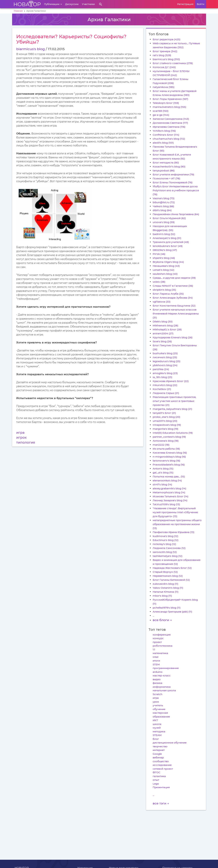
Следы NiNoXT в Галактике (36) (173, 286)
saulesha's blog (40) (165, 274)
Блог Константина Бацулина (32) (174, 306)
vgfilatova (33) (162, 302)
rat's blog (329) (162, 55)
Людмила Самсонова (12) (169, 548)
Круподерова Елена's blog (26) (173, 337)
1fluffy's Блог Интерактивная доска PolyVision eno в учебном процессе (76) (176, 190)
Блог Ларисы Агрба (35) (168, 294)
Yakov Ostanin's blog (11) (168, 588)
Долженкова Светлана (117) (170, 123)
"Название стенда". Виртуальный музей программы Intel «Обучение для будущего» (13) (175, 512)
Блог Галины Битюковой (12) (171, 580)
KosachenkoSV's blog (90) (169, 166)
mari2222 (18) (161, 445)
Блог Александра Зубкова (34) (173, 298)
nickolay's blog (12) (164, 544)
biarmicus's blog (31, 49)
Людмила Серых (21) (166, 393)
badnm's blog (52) (164, 234)
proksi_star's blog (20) (166, 417)
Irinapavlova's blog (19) (167, 425)
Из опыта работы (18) (166, 449)
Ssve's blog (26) (162, 341)
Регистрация (185, 4)
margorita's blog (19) (165, 429)
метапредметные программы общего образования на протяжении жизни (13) (177, 524)
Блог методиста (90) (166, 163)
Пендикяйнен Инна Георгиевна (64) (176, 214)
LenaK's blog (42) (163, 270)
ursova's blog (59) (164, 222)
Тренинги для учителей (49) (171, 242)
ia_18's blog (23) (162, 377)
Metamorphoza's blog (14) (169, 492)
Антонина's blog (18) (166, 441)
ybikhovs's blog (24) (165, 365)
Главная (18, 11)
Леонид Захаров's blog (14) (170, 500)
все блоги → (162, 620)
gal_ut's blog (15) (163, 472)
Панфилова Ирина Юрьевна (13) (173, 532)
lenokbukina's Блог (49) (168, 246)
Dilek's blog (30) (163, 321)
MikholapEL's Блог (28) (167, 329)
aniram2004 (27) (163, 333)
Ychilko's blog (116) (164, 131)
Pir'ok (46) (159, 254)
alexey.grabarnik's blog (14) (169, 488)
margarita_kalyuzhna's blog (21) (172, 409)
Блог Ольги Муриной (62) (169, 218)
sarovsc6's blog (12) (165, 552)
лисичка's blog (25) (165, 357)
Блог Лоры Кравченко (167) (170, 99)
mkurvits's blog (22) (165, 385)
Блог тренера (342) (165, 51)
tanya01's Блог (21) (164, 413)
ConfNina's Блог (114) (166, 135)
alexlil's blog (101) (163, 143)
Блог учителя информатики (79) (173, 174)
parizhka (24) (161, 369)
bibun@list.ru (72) (164, 202)
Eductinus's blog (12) (166, 540)
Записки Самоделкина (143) (171, 119)
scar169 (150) (161, 111)
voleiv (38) (159, 282)
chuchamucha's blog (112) (169, 139)
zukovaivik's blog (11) (165, 584)
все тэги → (161, 803)
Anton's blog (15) (163, 469)
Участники (88, 4)
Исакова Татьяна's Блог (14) (171, 496)
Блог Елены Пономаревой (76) (173, 182)
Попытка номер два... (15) (169, 476)
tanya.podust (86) (164, 170)
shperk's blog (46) (164, 258)
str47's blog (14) (162, 484)
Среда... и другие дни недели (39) (174, 278)
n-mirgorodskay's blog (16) (169, 457)
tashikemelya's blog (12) (168, 556)
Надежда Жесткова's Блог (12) (172, 568)
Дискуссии (72, 4)
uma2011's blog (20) (165, 421)
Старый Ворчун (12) (165, 572)
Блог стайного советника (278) (173, 63)
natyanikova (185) (164, 87)
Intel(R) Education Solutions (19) (173, 433)
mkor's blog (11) (162, 596)
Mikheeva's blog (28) (165, 325)
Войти (201, 4)
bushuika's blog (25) (165, 353)
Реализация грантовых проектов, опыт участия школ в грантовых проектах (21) (174, 401)
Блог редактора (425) (167, 39)
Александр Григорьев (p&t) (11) (172, 612)
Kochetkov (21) (162, 389)
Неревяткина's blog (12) (168, 576)
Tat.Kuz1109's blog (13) (166, 504)
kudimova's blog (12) (165, 536)
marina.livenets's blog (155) (169, 107)
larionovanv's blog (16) (166, 461)
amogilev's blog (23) (165, 373)
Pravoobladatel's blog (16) (169, 465)
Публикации (53, 4)
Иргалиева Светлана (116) (169, 127)
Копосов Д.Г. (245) (164, 67)
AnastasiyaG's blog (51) (167, 238)
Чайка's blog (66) (163, 206)
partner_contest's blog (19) (169, 437)
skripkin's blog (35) (164, 290)
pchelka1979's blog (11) (167, 608)
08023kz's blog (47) (165, 250)
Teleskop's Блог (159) (166, 103)
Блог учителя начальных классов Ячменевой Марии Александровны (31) (176, 314)
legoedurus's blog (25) (167, 361)
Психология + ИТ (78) (166, 178)
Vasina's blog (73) (164, 198)
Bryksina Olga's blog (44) (168, 262)
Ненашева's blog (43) (166, 266)
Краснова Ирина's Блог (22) (171, 381)
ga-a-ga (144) (161, 115)
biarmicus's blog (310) (166, 59)
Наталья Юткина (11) (166, 592)
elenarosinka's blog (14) (167, 480)
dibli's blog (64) (162, 210)
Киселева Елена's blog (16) (170, 453)
